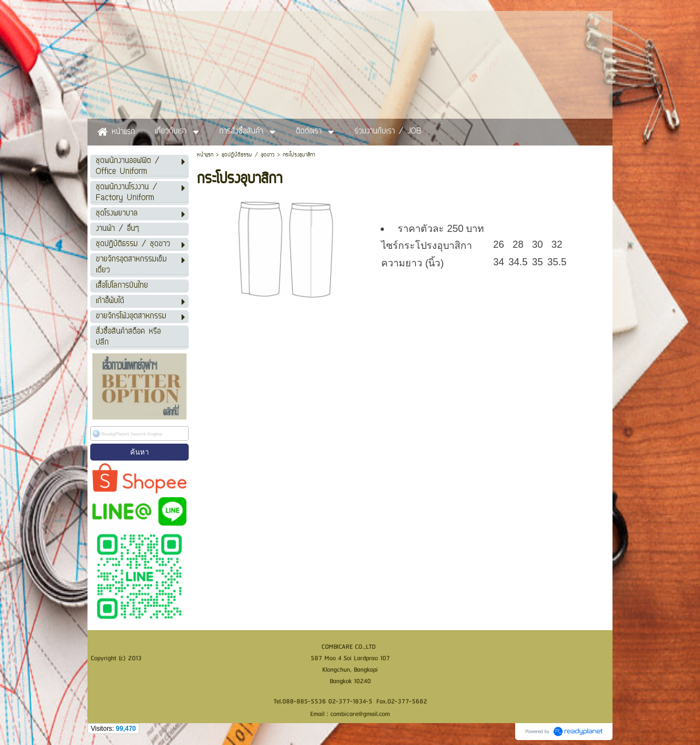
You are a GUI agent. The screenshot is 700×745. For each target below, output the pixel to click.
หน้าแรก (205, 155)
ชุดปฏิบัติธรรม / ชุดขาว (248, 155)
